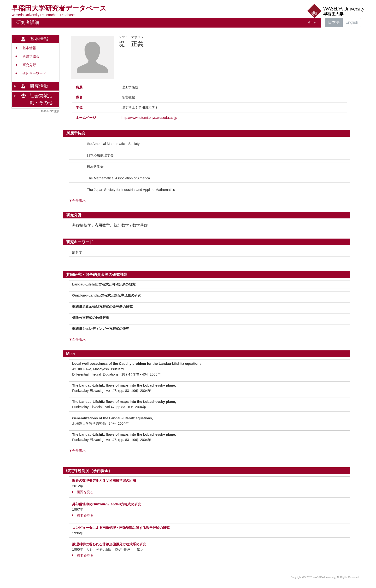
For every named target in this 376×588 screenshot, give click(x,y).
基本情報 (29, 48)
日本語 (334, 22)
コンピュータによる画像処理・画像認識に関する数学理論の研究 (121, 528)
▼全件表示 (77, 200)
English (352, 22)
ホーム (312, 22)
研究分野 (29, 65)
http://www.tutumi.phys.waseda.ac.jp (149, 118)
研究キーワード (34, 73)
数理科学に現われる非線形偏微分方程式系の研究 (109, 544)
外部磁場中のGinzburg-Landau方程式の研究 (107, 504)
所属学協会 (31, 56)
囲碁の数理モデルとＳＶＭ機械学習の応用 (104, 480)
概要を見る (83, 492)
